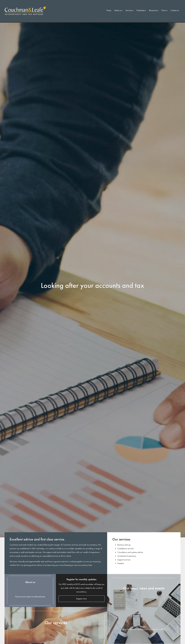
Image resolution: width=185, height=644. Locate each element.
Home (109, 10)
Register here (81, 599)
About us (118, 10)
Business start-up (124, 545)
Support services (124, 560)
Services (129, 10)
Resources (154, 10)
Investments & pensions (127, 556)
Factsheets (141, 10)
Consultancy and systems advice (130, 552)
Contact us (175, 10)
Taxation (121, 563)
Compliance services (126, 548)
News (165, 10)
